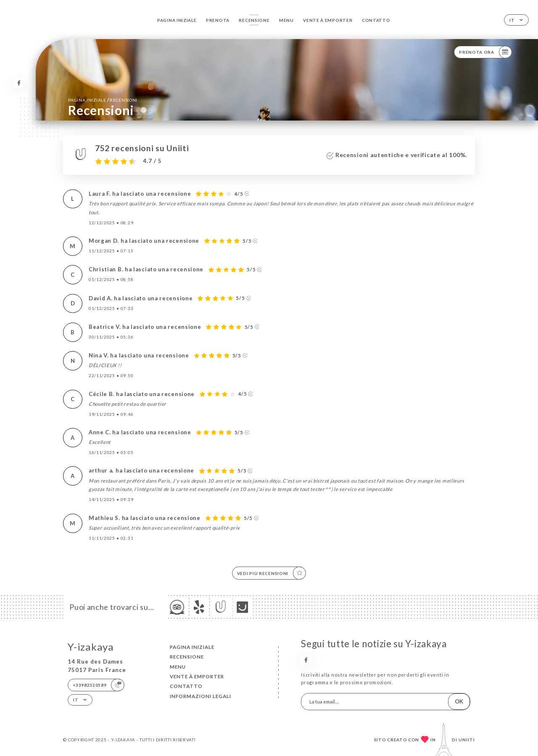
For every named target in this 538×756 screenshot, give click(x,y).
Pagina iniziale (177, 20)
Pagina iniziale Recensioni (103, 100)
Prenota (218, 20)
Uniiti (467, 740)
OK (459, 701)
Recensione (254, 20)
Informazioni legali (200, 696)
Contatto (376, 20)
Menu (286, 20)
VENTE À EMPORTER (328, 20)
